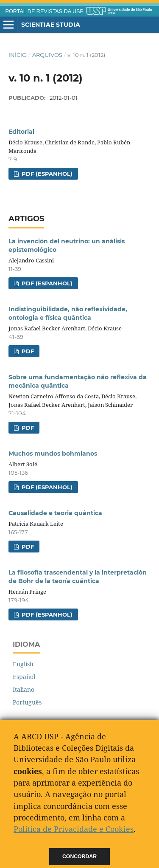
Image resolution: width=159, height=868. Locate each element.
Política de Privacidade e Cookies (74, 829)
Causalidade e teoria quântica (55, 513)
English (23, 664)
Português (27, 702)
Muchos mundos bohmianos (53, 454)
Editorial (21, 132)
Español (24, 677)
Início (18, 55)
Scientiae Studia (51, 25)
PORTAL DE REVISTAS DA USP (45, 11)
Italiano (24, 689)
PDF (27, 351)
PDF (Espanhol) (46, 174)
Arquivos (47, 55)
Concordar (79, 857)
